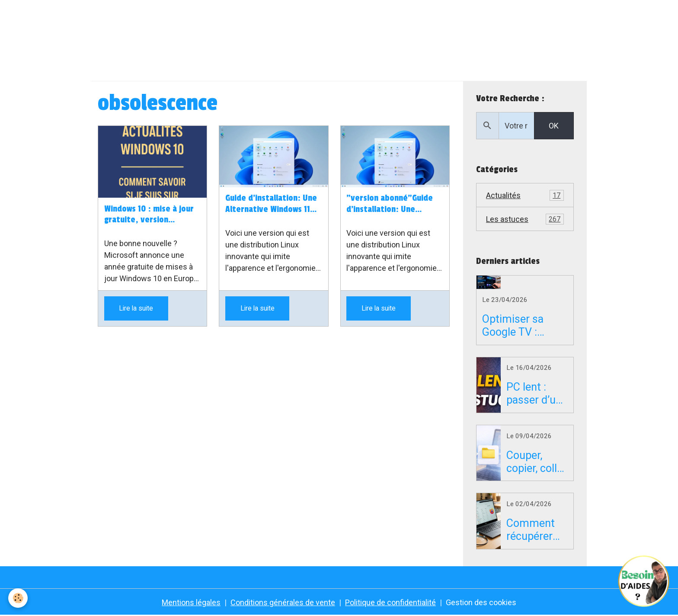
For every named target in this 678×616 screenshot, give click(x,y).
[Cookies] (18, 598)
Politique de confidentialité (390, 602)
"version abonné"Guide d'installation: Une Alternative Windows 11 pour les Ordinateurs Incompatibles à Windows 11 (393, 204)
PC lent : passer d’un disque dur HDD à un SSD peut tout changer (534, 394)
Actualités (525, 196)
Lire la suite (136, 308)
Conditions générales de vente (283, 602)
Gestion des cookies (481, 602)
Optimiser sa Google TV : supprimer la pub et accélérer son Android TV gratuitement (523, 326)
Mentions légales (191, 602)
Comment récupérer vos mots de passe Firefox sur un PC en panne (536, 530)
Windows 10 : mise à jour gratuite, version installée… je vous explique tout (149, 215)
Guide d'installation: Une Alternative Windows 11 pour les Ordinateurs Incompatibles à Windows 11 (272, 204)
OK (554, 126)
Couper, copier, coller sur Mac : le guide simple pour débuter (536, 462)
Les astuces (525, 219)
